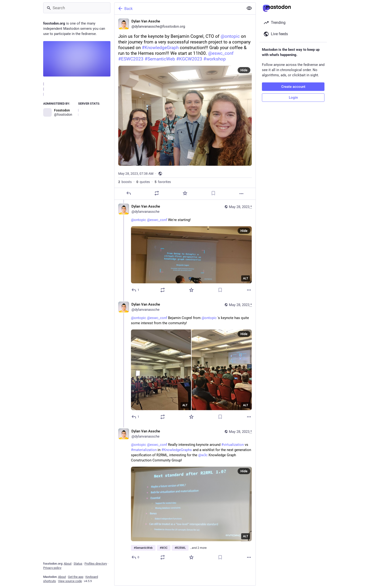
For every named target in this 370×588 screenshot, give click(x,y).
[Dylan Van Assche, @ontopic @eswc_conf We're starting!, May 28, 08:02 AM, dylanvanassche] (185, 249)
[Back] (179, 9)
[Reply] (129, 193)
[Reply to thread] (136, 290)
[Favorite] (185, 193)
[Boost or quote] (157, 193)
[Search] (77, 8)
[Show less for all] (249, 8)
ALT (246, 278)
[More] (241, 194)
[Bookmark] (213, 193)
